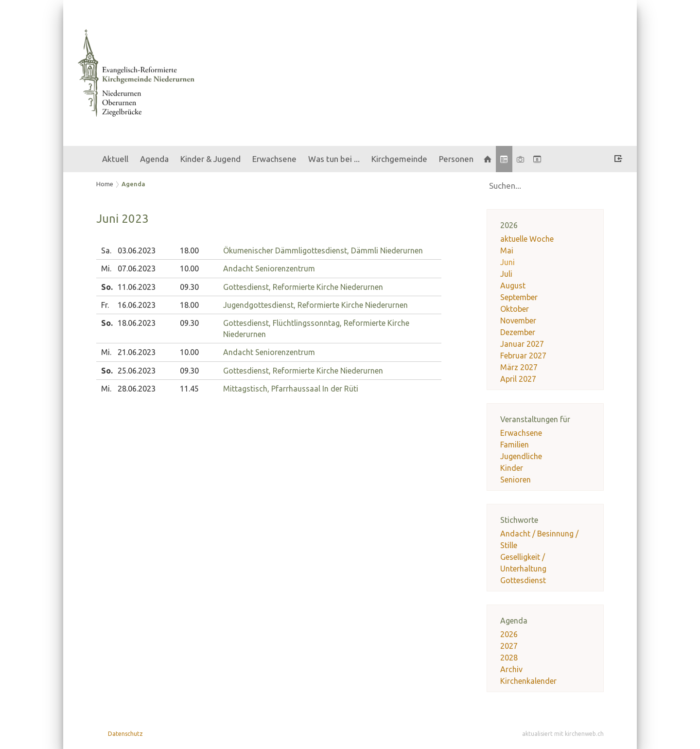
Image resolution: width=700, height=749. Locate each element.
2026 (509, 634)
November (518, 321)
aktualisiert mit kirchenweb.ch (563, 734)
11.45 (189, 389)
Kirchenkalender (528, 681)
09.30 (189, 287)
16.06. (137, 305)
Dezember (518, 332)
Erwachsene (274, 159)
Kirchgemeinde (399, 159)
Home (105, 184)
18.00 (189, 250)
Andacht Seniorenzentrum (269, 268)
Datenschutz (125, 734)
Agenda (154, 159)
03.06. (137, 250)
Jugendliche (521, 456)
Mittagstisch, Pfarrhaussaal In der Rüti (291, 389)
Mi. (106, 268)
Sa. (106, 250)
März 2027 (519, 367)
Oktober (515, 309)
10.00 (189, 268)
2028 (509, 658)
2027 (509, 646)
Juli (506, 274)
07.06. (137, 268)
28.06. (137, 389)
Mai (507, 250)
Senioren (516, 480)
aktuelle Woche (527, 239)
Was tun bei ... (334, 159)
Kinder (512, 468)
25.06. (137, 371)
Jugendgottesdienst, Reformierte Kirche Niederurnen (315, 305)
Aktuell (115, 159)
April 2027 (518, 379)
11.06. (137, 287)
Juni (507, 262)
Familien (515, 445)
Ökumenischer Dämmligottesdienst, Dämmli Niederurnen (323, 250)
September (519, 297)
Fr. (105, 305)
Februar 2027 (523, 356)
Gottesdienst (523, 580)
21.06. (137, 352)
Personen (456, 159)
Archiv (511, 669)
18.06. (137, 323)
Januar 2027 (522, 344)
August (513, 285)
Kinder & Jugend (210, 159)
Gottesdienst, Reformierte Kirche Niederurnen (303, 287)
